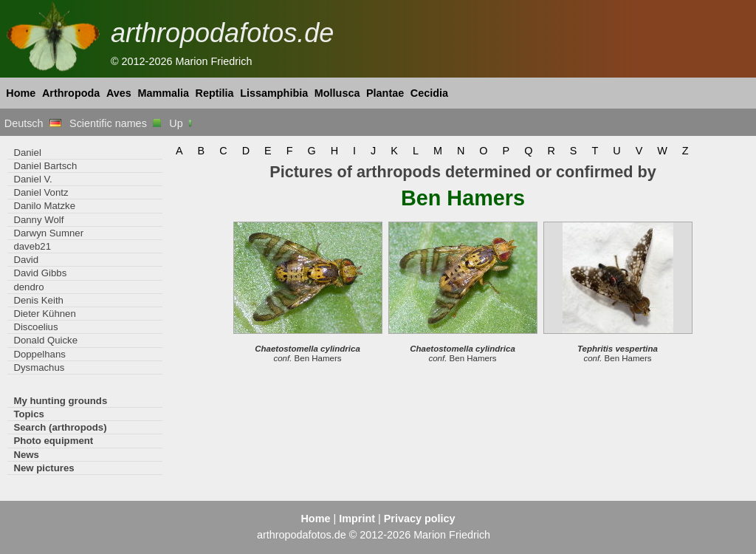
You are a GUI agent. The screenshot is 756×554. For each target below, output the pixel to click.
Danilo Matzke (44, 206)
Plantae (385, 93)
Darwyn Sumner (48, 233)
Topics (29, 414)
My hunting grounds (60, 401)
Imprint (357, 519)
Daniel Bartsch (45, 166)
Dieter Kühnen (44, 314)
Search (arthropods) (60, 427)
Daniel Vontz (41, 192)
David (26, 260)
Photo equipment (53, 441)
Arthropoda (71, 93)
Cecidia (429, 93)
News (26, 455)
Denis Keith (38, 300)
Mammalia (163, 93)
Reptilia (215, 93)
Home (21, 93)
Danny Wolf (38, 220)
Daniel (27, 153)
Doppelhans (39, 354)
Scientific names (115, 123)
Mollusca (337, 93)
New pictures (44, 468)
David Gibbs (40, 273)
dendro (28, 287)
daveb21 (32, 246)
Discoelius (35, 327)
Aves (119, 93)
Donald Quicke (45, 340)
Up (181, 123)
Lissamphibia (274, 93)
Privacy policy (420, 519)
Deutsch (33, 123)
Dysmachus (39, 367)
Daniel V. (32, 179)
